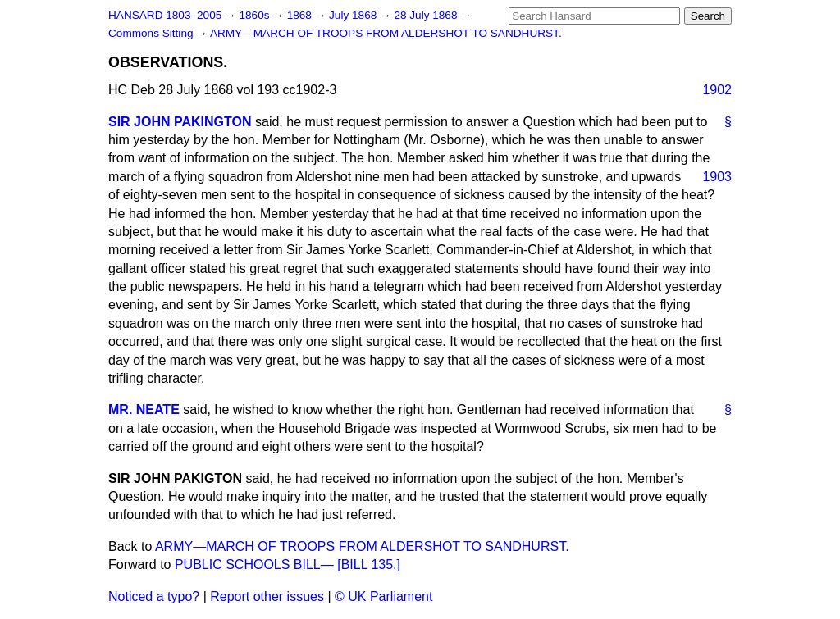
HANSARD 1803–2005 (165, 15)
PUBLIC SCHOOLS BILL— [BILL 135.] (288, 564)
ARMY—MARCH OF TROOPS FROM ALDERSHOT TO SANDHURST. (386, 33)
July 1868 (354, 15)
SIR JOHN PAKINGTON (180, 122)
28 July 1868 (427, 15)
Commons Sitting (152, 33)
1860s (256, 15)
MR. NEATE (144, 410)
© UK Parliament (383, 596)
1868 (301, 15)
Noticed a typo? (154, 596)
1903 (717, 177)
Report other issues (267, 596)
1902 (717, 90)
